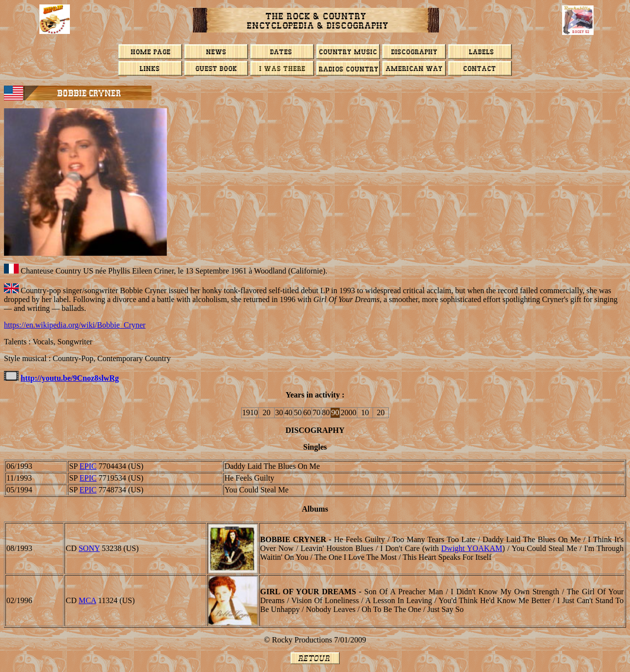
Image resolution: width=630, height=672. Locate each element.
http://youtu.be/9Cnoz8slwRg (70, 378)
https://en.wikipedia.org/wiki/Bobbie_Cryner (75, 325)
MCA (88, 600)
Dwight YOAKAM (472, 548)
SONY (89, 548)
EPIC (88, 466)
